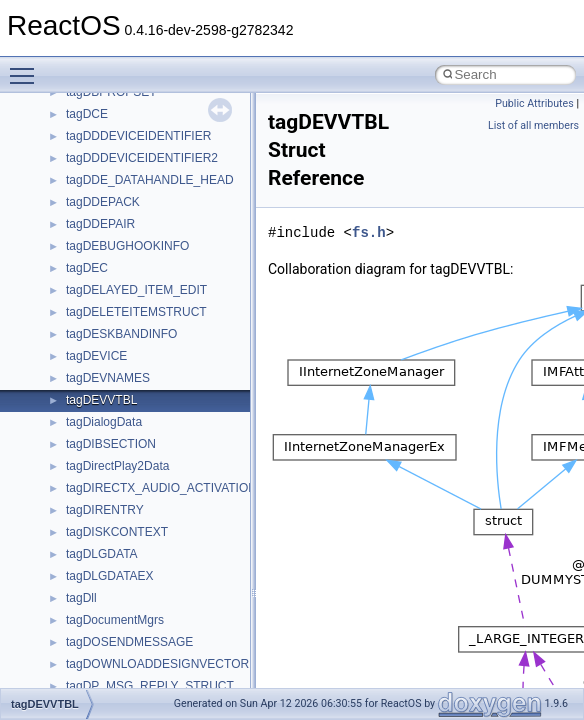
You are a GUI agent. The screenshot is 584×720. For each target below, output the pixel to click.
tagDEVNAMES (108, 378)
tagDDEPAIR (100, 224)
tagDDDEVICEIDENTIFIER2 (142, 158)
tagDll (81, 598)
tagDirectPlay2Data (117, 466)
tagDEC (87, 268)
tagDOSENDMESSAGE (129, 642)
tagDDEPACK (103, 202)
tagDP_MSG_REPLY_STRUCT (150, 686)
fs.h (369, 232)
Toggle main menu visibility (27, 67)
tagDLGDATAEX (110, 576)
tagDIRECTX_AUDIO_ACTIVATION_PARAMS (189, 488)
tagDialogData (104, 422)
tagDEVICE (96, 356)
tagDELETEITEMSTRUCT (136, 312)
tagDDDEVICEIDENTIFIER (138, 136)
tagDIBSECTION (111, 444)
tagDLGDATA (102, 554)
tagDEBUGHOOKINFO (127, 246)
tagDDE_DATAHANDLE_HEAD (150, 180)
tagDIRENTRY (105, 510)
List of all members (533, 125)
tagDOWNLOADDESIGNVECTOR (157, 664)
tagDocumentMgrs (115, 620)
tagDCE (87, 114)
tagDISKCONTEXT (117, 532)
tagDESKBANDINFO (121, 334)
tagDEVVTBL (101, 400)
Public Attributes (534, 103)
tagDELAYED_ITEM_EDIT (136, 290)
